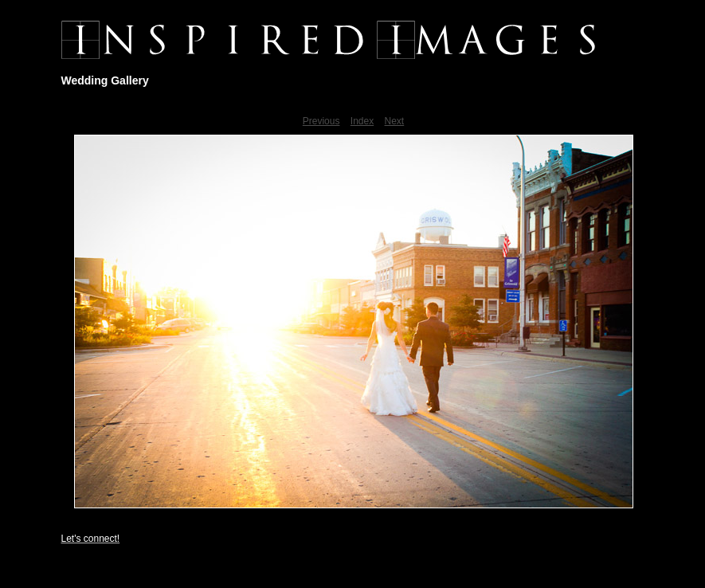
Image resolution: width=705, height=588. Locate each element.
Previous (321, 121)
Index (362, 121)
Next (395, 121)
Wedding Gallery (105, 80)
